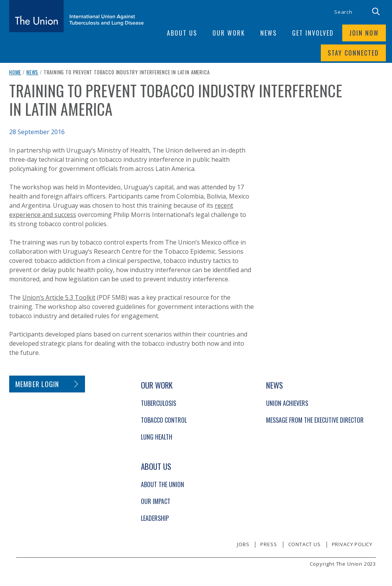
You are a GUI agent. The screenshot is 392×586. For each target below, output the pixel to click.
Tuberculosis (158, 403)
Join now (364, 33)
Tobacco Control (164, 420)
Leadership (155, 518)
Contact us (305, 544)
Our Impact (156, 501)
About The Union (163, 484)
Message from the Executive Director (315, 420)
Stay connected (353, 53)
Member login (37, 384)
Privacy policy (352, 544)
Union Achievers (287, 403)
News (32, 72)
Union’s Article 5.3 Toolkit (59, 297)
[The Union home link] (77, 16)
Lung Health (157, 437)
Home (15, 72)
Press (269, 544)
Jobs (243, 544)
